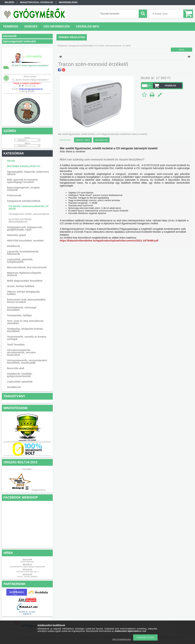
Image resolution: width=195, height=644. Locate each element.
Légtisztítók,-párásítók (20, 382)
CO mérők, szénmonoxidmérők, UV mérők (29, 207)
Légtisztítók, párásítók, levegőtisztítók (20, 261)
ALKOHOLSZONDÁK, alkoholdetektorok (20, 221)
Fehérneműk (14, 195)
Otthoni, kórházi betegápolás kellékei (24, 293)
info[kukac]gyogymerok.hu (30, 89)
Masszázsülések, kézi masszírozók (27, 267)
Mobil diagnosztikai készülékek (25, 281)
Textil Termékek (16, 345)
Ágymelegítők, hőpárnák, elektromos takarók (28, 173)
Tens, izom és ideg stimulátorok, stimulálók (25, 322)
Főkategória (62, 46)
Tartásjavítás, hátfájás (19, 315)
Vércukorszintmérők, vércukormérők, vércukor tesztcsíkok (21, 352)
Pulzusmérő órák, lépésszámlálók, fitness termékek (27, 301)
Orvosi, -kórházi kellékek (27, 577)
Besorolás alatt (16, 368)
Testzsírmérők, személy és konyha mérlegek (27, 338)
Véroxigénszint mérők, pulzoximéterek (29, 214)
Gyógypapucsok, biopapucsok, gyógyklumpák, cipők (25, 228)
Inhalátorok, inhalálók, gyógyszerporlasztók (20, 375)
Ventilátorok (14, 387)
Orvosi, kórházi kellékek (21, 286)
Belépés (9, 2)
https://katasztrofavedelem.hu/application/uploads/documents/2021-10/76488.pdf (109, 240)
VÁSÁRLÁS (170, 86)
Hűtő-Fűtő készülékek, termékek (25, 241)
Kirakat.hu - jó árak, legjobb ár (27, 613)
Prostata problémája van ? (27, 572)
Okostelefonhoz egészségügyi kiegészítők (27, 567)
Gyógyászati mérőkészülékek (24, 201)
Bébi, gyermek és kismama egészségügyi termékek (22, 181)
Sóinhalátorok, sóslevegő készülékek (22, 309)
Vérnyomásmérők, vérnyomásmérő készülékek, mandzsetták (27, 362)
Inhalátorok (13, 246)
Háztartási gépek (17, 235)
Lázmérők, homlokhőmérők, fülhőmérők (23, 253)
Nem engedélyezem (122, 639)
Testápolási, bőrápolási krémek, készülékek (25, 330)
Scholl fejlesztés (27, 562)
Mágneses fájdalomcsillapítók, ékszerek (24, 274)
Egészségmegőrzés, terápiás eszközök (23, 189)
